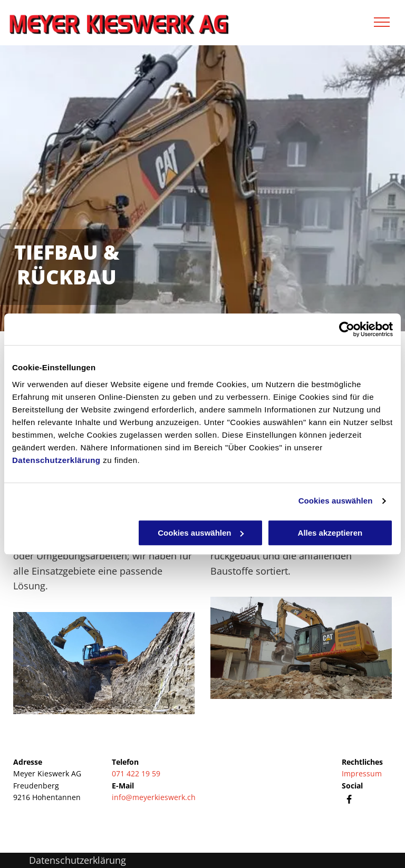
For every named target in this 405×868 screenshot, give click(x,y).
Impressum (362, 773)
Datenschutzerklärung (56, 460)
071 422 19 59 (136, 773)
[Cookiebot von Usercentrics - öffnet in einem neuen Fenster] (347, 329)
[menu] (382, 22)
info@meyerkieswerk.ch (154, 797)
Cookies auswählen (336, 501)
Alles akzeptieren (330, 533)
